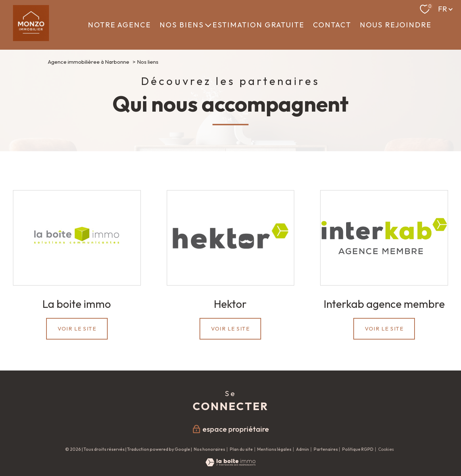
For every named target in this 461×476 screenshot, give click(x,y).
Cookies (386, 449)
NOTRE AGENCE (119, 25)
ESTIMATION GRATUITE (258, 25)
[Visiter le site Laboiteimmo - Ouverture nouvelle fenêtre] (230, 464)
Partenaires (326, 449)
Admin (303, 449)
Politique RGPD (358, 449)
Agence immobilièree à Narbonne (89, 62)
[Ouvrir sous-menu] (208, 25)
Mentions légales (274, 449)
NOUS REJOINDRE (396, 25)
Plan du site (241, 449)
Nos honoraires (209, 449)
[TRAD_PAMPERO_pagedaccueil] (31, 39)
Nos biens (182, 25)
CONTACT (332, 25)
